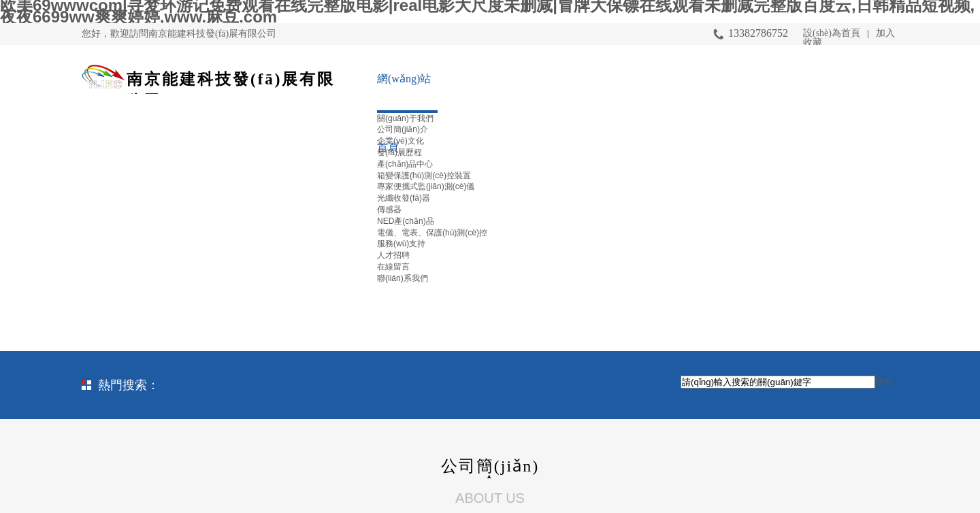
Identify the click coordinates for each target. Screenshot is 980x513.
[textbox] (778, 382)
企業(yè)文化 (401, 141)
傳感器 (389, 210)
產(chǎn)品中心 (405, 164)
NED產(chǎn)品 (406, 221)
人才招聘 (393, 255)
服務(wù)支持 (401, 244)
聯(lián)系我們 (403, 278)
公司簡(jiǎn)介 (403, 129)
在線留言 (393, 267)
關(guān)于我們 (405, 118)
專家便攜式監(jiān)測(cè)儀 (426, 186)
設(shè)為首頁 (832, 33)
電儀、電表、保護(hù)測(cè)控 (432, 233)
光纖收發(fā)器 (404, 198)
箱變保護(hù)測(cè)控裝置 (424, 176)
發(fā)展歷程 (399, 152)
